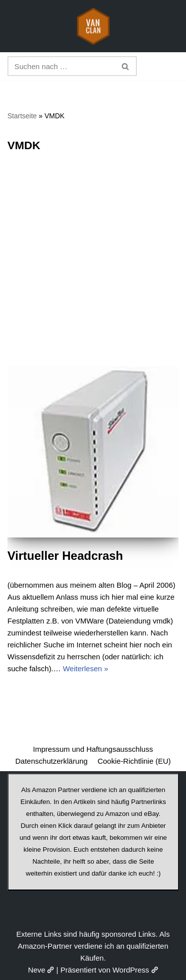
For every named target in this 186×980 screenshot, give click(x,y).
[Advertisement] (93, 268)
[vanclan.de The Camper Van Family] (93, 26)
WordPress (135, 970)
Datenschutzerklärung (52, 761)
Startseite (22, 116)
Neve (41, 970)
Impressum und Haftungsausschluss (93, 749)
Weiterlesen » (86, 668)
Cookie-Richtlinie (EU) (134, 761)
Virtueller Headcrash (65, 556)
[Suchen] (61, 66)
